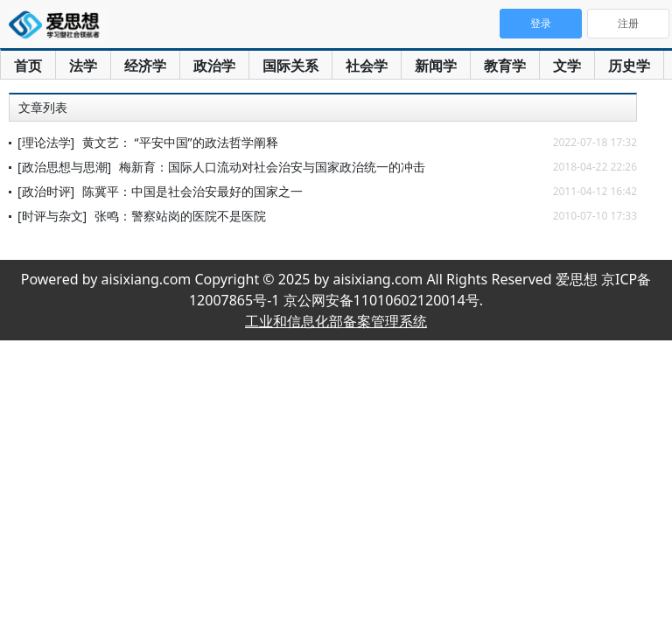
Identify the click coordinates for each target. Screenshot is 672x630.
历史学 (629, 66)
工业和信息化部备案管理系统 (336, 321)
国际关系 (290, 66)
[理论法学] (46, 142)
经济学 (145, 66)
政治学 (214, 66)
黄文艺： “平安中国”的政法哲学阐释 (180, 142)
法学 (83, 66)
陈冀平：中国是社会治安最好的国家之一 (192, 191)
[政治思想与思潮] (64, 167)
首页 (28, 66)
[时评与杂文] (52, 216)
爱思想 (59, 26)
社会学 (367, 66)
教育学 (505, 66)
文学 (567, 66)
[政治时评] (46, 191)
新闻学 (436, 66)
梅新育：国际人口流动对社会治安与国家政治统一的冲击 (272, 167)
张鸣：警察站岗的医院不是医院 (180, 216)
